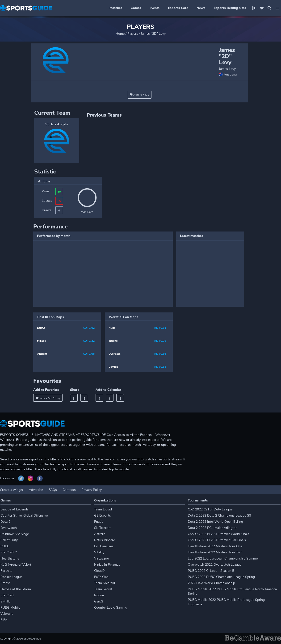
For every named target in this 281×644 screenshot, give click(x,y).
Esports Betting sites (230, 8)
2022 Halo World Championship (211, 583)
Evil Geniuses (104, 546)
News (201, 8)
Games (136, 8)
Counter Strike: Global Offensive (24, 516)
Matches (116, 8)
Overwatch (9, 528)
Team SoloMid (105, 583)
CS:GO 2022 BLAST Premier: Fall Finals (217, 540)
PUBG (5, 546)
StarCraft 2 (9, 552)
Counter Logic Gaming (111, 608)
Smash (6, 583)
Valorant (7, 614)
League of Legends (15, 509)
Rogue (99, 595)
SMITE (5, 601)
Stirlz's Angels (57, 124)
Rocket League (11, 577)
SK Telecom (103, 528)
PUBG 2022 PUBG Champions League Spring (221, 577)
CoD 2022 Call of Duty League (210, 509)
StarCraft (7, 595)
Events (155, 8)
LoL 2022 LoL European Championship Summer (223, 558)
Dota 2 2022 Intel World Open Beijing (215, 522)
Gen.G (99, 601)
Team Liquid (103, 509)
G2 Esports (103, 516)
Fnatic (99, 522)
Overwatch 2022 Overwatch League (215, 565)
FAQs (53, 490)
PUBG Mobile (10, 608)
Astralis (100, 534)
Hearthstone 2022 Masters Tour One (215, 546)
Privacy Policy (92, 490)
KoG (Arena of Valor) (16, 565)
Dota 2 (5, 522)
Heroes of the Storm (16, 589)
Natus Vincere (105, 540)
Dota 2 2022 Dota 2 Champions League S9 (219, 516)
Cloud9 (99, 571)
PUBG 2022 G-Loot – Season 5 (211, 571)
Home (120, 34)
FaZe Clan (101, 577)
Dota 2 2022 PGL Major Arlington (213, 528)
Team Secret (103, 589)
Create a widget (12, 490)
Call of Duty (9, 540)
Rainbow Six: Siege (15, 534)
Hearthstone (10, 558)
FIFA (4, 620)
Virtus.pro (102, 558)
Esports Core (178, 8)
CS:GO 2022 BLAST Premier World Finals (218, 534)
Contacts (69, 490)
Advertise (36, 490)
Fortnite (6, 571)
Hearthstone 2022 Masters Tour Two (215, 552)
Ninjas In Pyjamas (107, 565)
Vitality (99, 552)
